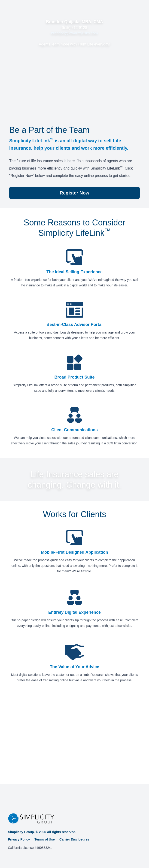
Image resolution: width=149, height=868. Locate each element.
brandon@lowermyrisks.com (74, 33)
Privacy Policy (19, 839)
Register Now (75, 193)
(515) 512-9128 (74, 28)
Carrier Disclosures (74, 839)
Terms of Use (45, 839)
